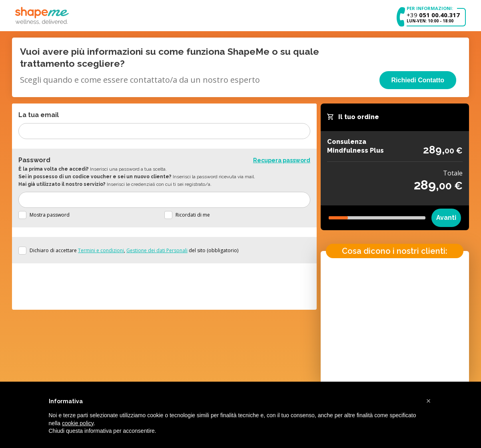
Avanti (446, 218)
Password (34, 160)
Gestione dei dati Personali (157, 250)
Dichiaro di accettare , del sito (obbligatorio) (134, 250)
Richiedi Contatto (418, 80)
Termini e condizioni (101, 250)
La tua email (39, 115)
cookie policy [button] (78, 423)
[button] (429, 401)
